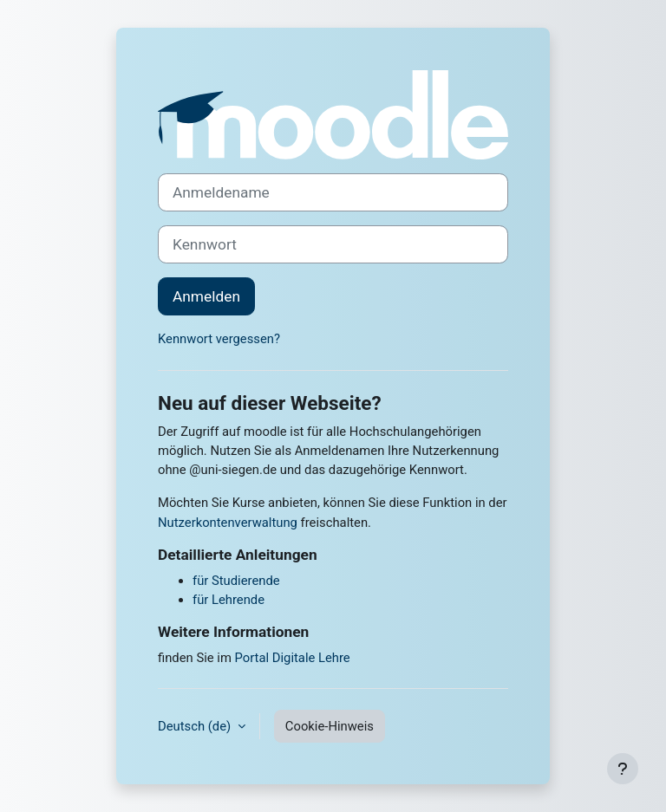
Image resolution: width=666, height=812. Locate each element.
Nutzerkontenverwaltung (228, 523)
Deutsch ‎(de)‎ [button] (196, 726)
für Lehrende (229, 600)
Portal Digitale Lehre (293, 658)
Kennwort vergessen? (219, 339)
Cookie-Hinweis (330, 726)
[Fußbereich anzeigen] (623, 769)
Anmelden (206, 296)
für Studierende (236, 581)
